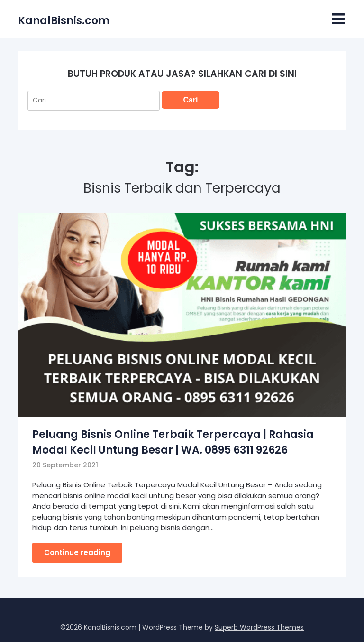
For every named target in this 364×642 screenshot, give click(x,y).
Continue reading (77, 553)
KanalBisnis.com (64, 21)
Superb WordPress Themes (259, 627)
